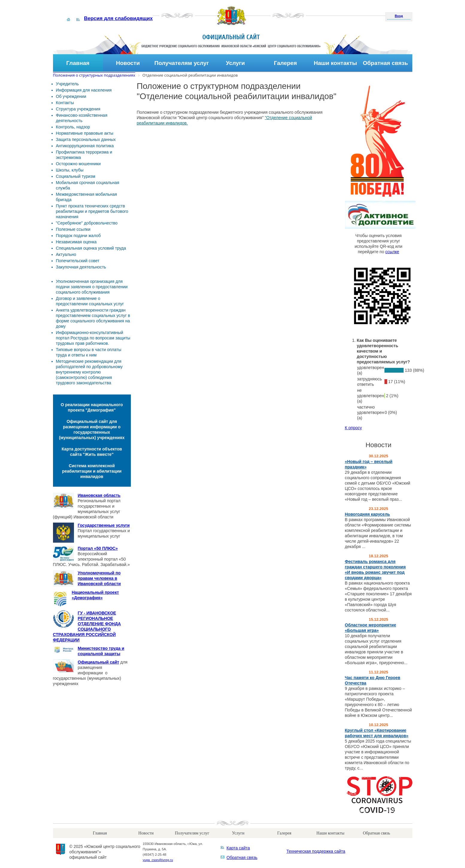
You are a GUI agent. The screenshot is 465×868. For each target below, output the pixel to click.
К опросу (353, 428)
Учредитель (67, 84)
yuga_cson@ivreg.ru (158, 860)
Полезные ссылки (73, 229)
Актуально (66, 254)
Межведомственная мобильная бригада (87, 197)
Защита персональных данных (86, 139)
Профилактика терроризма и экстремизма (84, 155)
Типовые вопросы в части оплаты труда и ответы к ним (89, 352)
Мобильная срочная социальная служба (88, 185)
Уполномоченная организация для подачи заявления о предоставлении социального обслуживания (92, 287)
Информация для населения (84, 90)
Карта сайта (238, 848)
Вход (399, 16)
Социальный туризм (76, 176)
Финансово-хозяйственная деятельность (82, 118)
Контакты (65, 103)
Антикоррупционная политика (85, 146)
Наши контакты (335, 63)
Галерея (285, 63)
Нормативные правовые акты (85, 133)
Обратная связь (386, 63)
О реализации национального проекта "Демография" (92, 407)
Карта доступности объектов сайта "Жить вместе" (92, 452)
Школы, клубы (70, 170)
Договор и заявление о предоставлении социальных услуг (90, 301)
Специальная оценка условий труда (91, 248)
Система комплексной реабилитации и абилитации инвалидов (92, 471)
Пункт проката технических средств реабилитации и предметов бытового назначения (92, 211)
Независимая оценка (76, 242)
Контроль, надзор (73, 127)
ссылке (392, 252)
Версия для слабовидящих (118, 18)
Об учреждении (71, 96)
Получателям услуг (182, 63)
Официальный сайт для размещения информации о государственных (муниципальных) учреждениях (92, 430)
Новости (128, 63)
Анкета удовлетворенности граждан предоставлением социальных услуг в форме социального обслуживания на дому (93, 318)
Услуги (235, 63)
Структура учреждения (78, 109)
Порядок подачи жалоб (78, 236)
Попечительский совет (78, 261)
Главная (78, 63)
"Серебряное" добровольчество (87, 223)
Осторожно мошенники (78, 164)
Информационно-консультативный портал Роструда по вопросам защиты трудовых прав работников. (93, 338)
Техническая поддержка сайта (316, 851)
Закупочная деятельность (81, 267)
